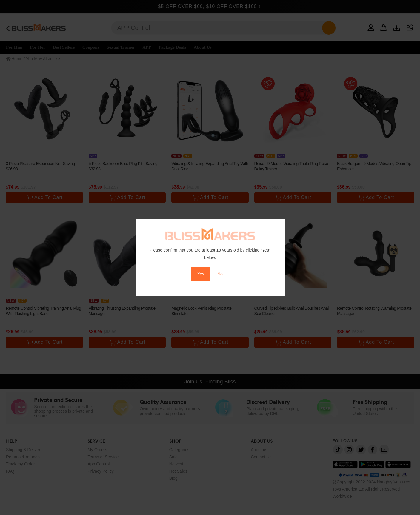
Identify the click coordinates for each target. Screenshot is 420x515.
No (220, 274)
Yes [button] (201, 274)
